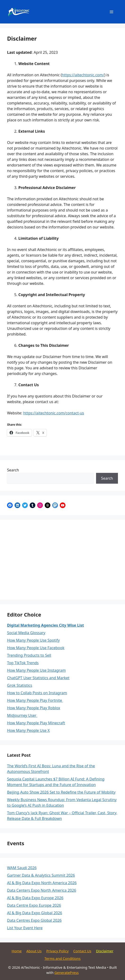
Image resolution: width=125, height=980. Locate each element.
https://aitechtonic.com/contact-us (53, 413)
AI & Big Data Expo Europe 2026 (35, 898)
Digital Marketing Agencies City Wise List (45, 625)
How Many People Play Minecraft (36, 723)
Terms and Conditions (63, 958)
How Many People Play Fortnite (35, 700)
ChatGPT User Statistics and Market (38, 678)
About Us (34, 951)
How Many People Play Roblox (34, 708)
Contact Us (82, 951)
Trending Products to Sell (29, 655)
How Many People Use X (28, 730)
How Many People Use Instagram (36, 670)
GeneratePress (67, 972)
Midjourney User (22, 715)
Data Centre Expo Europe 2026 (34, 905)
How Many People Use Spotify (33, 640)
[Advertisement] (62, 560)
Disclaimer (105, 951)
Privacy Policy (58, 951)
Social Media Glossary (26, 633)
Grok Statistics (20, 685)
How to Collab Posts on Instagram (37, 693)
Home (17, 951)
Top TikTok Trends (23, 663)
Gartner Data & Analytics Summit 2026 (41, 875)
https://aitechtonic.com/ (83, 75)
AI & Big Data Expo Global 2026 (35, 913)
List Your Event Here (25, 928)
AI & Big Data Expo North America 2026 (42, 883)
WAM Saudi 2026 (22, 868)
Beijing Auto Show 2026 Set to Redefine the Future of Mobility (61, 792)
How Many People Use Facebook (36, 648)
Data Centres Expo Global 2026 (34, 920)
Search (13, 470)
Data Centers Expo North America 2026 (42, 890)
